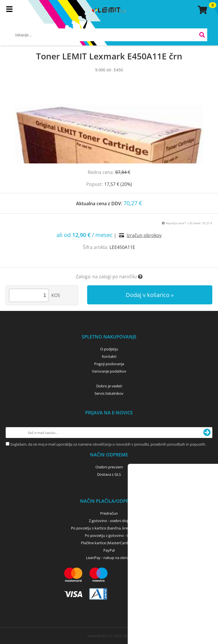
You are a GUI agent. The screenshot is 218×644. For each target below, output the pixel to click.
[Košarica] (202, 10)
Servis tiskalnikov (109, 393)
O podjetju (109, 349)
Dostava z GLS (109, 474)
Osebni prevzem (109, 467)
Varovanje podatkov (109, 371)
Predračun (109, 513)
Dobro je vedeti (109, 386)
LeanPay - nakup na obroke (109, 558)
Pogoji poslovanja (109, 364)
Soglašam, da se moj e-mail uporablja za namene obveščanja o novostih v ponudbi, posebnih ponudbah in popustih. (108, 444)
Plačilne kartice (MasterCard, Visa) (109, 543)
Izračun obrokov (144, 235)
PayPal (109, 550)
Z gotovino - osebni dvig (109, 521)
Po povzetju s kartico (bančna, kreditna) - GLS (109, 528)
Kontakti (109, 356)
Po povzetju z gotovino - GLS (109, 535)
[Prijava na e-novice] (207, 433)
